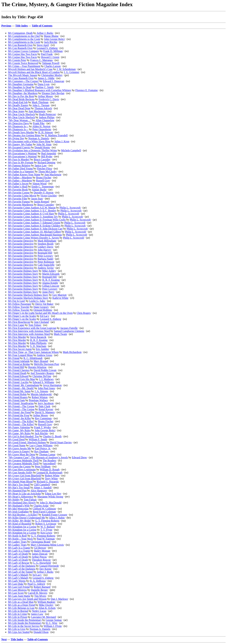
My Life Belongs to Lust (21, 608)
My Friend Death (17, 373)
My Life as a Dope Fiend (21, 605)
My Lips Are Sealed (19, 632)
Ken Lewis (46, 533)
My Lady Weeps (17, 581)
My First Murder (17, 337)
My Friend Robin (17, 394)
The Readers (49, 460)
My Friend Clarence (19, 370)
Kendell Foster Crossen (54, 515)
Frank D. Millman (53, 51)
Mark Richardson (72, 352)
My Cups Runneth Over (21, 78)
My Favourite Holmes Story (23, 271)
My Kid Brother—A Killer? (23, 515)
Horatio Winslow (37, 367)
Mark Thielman (40, 102)
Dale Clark (44, 406)
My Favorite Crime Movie (22, 196)
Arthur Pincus (39, 557)
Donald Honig (42, 147)
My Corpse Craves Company (24, 51)
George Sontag (54, 620)
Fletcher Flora (44, 168)
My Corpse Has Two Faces (23, 54)
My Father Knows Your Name (24, 175)
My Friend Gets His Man (22, 379)
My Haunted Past (17, 491)
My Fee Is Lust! (17, 301)
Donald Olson (41, 632)
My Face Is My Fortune (21, 162)
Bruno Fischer (44, 178)
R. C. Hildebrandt (33, 358)
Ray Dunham (41, 451)
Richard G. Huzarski (48, 482)
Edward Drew (79, 457)
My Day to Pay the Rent (21, 96)
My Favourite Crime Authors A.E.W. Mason (32, 208)
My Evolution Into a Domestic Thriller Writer (33, 150)
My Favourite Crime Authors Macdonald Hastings (35, 235)
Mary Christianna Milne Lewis (47, 545)
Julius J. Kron (62, 141)
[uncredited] (49, 463)
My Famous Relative (19, 165)
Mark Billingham (47, 241)
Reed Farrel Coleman (44, 512)
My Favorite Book (18, 190)
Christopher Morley (52, 75)
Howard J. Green (50, 57)
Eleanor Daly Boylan (53, 93)
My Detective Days (18, 123)
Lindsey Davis (45, 247)
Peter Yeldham (43, 466)
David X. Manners (45, 412)
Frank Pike (39, 123)
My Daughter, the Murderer (23, 93)
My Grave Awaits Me (20, 448)
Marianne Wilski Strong (50, 497)
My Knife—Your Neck (20, 539)
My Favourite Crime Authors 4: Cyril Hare (31, 214)
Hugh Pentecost (47, 114)
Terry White (51, 479)
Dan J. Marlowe (59, 599)
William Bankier (46, 602)
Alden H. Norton (41, 126)
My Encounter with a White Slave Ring (29, 141)
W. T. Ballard (47, 527)
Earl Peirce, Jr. (43, 448)
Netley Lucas (39, 611)
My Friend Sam (16, 400)
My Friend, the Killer (20, 418)
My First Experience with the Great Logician (32, 328)
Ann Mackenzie (37, 111)
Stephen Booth (46, 244)
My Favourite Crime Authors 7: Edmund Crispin (34, 223)
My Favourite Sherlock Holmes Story (28, 295)
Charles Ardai (41, 506)
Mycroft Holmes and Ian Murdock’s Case (30, 69)
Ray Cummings (43, 418)
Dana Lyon (44, 84)
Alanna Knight (50, 283)
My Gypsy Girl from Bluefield (24, 476)
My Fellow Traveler (19, 307)
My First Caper (16, 325)
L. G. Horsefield (42, 563)
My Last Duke (16, 584)
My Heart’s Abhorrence (21, 497)
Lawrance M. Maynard (43, 617)
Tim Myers (40, 596)
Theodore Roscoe (41, 560)
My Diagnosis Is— (18, 126)
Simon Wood (39, 184)
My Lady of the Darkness (22, 566)
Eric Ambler (42, 349)
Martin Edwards (51, 274)
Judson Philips (47, 117)
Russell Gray (43, 181)
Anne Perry (48, 292)
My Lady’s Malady (18, 575)
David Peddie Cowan (45, 370)
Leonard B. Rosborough (49, 473)
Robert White (52, 476)
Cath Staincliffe (46, 265)
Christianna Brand (40, 542)
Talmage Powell (51, 63)
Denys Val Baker (44, 304)
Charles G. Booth (52, 436)
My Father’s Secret (18, 184)
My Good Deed (16, 439)
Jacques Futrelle (69, 328)
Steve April (43, 45)
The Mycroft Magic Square (23, 75)
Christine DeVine (42, 376)
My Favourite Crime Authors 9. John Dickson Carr (35, 229)
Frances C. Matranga (41, 60)
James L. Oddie (46, 78)
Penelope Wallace (38, 400)
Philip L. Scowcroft (70, 208)
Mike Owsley (46, 605)
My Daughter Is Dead (20, 87)
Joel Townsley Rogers (42, 373)
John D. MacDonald (51, 503)
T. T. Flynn (46, 530)
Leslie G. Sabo (37, 301)
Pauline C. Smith (44, 87)
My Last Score (16, 593)
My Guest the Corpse (19, 466)
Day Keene (46, 569)
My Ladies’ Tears (17, 542)
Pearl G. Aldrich (36, 584)
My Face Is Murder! (19, 159)
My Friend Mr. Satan (19, 391)
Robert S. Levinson (46, 524)
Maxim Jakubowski (41, 394)
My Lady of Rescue (19, 563)
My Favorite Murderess (21, 205)
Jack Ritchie (51, 42)
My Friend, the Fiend (19, 412)
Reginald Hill (45, 253)
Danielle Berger (39, 590)
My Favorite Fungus (19, 202)
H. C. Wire (51, 623)
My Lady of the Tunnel (20, 572)
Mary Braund (41, 361)
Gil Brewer (40, 548)
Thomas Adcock (43, 108)
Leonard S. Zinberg (47, 48)
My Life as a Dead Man (21, 602)
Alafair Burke (39, 190)
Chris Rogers (84, 313)
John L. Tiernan (41, 105)
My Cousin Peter (17, 60)
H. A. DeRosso (38, 581)
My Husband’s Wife (19, 506)
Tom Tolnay (35, 325)
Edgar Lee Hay (53, 494)
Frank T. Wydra (42, 427)
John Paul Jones (46, 388)
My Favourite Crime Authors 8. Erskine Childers (34, 226)
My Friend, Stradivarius (21, 403)
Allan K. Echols (47, 608)
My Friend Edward (18, 376)
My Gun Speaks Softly (20, 473)
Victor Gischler (49, 196)
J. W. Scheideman (66, 69)
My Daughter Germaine (21, 84)
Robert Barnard (42, 587)
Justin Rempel (42, 202)
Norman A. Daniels (39, 138)
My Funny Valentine (19, 427)
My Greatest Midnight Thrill (23, 460)
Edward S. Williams (43, 382)
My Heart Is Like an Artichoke (25, 494)
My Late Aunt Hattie (19, 596)
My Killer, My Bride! (20, 521)
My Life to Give (17, 629)
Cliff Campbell (42, 485)
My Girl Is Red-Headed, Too (23, 436)
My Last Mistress (17, 590)
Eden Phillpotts (38, 343)
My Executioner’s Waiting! (23, 153)
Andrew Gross (44, 355)
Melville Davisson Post (46, 364)
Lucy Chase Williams (41, 445)
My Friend (14, 358)
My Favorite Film (18, 199)
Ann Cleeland (41, 322)
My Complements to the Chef (24, 36)
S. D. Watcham (38, 346)
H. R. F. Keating (51, 280)
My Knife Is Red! (17, 536)
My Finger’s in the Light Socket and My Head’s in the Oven (40, 313)
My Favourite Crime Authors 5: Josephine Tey (33, 217)
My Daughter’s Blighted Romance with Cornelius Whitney (40, 90)
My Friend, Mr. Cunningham (24, 385)
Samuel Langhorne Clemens (69, 331)
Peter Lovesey (45, 256)
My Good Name (17, 445)
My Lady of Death (18, 554)
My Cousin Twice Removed (23, 63)
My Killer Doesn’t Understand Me (27, 518)
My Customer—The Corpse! (23, 81)
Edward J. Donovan (53, 81)
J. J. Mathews (46, 379)
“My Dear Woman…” (20, 120)
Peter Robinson (46, 262)
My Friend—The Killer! (21, 421)
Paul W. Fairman (46, 539)
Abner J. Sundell (43, 488)
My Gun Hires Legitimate (22, 469)
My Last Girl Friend (19, 587)
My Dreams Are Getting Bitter (24, 135)
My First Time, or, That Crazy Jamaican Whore (33, 352)
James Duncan (40, 554)
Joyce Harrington (52, 385)
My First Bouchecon (19, 322)
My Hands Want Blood (20, 482)
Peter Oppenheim (42, 129)
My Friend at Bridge (19, 364)
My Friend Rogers (18, 397)
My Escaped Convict (19, 147)
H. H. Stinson (45, 132)
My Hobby (14, 500)
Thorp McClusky (48, 171)
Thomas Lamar (47, 454)
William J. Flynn (53, 626)
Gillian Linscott (51, 286)
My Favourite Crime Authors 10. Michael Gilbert (34, 232)
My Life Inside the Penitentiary (25, 620)
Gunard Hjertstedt (49, 566)
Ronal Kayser (46, 409)
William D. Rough (50, 469)
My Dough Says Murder (21, 132)
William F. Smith (38, 439)
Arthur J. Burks (45, 33)
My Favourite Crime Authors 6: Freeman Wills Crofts (37, 220)
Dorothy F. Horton (44, 193)
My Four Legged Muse (20, 355)
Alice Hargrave (39, 491)
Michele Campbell (71, 150)
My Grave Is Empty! (19, 451)
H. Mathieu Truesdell (56, 135)
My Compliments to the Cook (24, 39)
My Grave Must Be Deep (22, 454)
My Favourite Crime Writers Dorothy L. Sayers (33, 238)
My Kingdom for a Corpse (22, 527)
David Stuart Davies (61, 442)
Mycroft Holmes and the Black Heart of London (34, 72)
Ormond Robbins (43, 310)
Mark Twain (60, 334)
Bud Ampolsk (49, 153)
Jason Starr (37, 199)
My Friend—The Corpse (21, 406)
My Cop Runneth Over (20, 45)
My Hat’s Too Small (19, 485)
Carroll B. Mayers (37, 593)
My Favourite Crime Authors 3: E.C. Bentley (32, 211)
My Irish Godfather (18, 512)
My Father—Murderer (20, 178)
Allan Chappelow (45, 120)
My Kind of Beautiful (20, 524)
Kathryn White (60, 298)
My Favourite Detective (21, 241)
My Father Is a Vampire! (21, 171)
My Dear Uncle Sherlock (21, 114)
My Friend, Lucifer (18, 382)
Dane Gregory (41, 307)
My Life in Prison (18, 617)
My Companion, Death (20, 33)
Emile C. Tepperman (43, 187)
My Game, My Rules (19, 430)
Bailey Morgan (42, 551)
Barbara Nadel (45, 259)
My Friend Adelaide (19, 361)
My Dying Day (16, 138)
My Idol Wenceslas (18, 509)
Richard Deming (46, 162)
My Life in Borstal (18, 611)
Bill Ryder (47, 156)
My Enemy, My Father (20, 144)
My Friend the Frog (19, 415)
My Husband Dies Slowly (22, 503)
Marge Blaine (51, 36)
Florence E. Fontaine (87, 90)
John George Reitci (54, 39)
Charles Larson (52, 66)
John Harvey (44, 250)
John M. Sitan (44, 144)
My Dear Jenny (16, 111)
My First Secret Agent (20, 349)
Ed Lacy (45, 316)
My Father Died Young (20, 168)
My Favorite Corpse (19, 193)
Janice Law (41, 165)
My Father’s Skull (18, 187)
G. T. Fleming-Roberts (47, 521)
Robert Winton (40, 397)
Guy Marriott (60, 295)
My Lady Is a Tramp (19, 548)
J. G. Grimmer (71, 72)
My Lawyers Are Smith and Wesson (27, 599)
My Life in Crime (17, 614)
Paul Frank (47, 54)
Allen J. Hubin (57, 518)
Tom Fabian (30, 500)
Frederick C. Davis (49, 99)
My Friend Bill (16, 367)
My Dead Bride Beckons (21, 99)
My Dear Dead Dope (19, 108)
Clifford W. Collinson (44, 509)
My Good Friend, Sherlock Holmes (27, 442)
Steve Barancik (38, 337)
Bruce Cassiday (42, 159)
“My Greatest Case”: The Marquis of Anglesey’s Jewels (38, 457)
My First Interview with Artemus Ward (29, 331)
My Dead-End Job (18, 102)
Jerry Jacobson (46, 403)
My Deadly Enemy (18, 105)
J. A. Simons (41, 391)
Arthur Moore (45, 96)
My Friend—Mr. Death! (21, 388)
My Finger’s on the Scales (22, 316)
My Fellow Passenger (20, 304)
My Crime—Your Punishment (24, 66)
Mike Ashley (49, 271)
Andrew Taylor (46, 268)
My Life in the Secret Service (24, 626)
